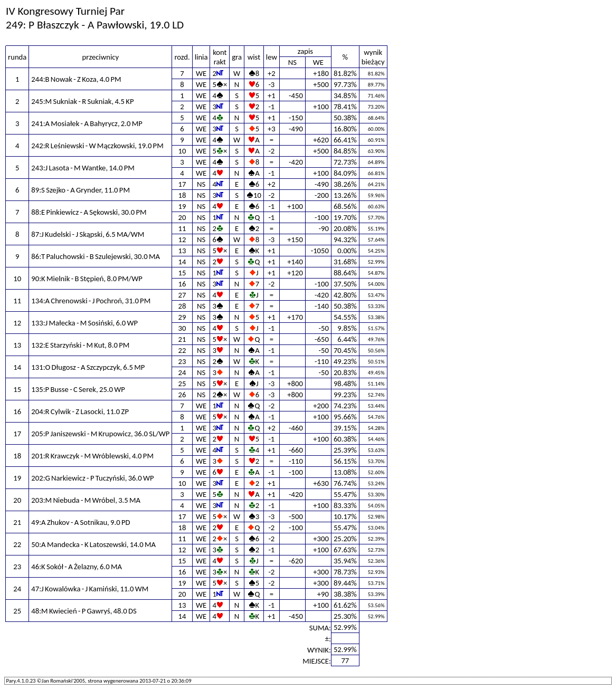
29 (182, 317)
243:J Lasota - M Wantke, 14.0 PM (83, 168)
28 (182, 306)
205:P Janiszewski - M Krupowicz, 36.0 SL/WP (100, 434)
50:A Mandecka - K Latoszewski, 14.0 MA (93, 544)
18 (182, 195)
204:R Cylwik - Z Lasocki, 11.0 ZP (80, 411)
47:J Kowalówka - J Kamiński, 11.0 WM (90, 589)
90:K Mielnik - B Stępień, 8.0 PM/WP (87, 279)
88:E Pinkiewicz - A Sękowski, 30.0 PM (89, 212)
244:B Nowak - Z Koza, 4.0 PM (76, 79)
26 (182, 395)
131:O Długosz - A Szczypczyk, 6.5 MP (88, 367)
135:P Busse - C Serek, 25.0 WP (78, 389)
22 (182, 350)
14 (182, 262)
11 (182, 228)
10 (182, 151)
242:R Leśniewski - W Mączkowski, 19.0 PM (97, 146)
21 (182, 339)
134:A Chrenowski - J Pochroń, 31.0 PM (91, 301)
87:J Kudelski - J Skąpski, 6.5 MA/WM (88, 234)
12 (182, 239)
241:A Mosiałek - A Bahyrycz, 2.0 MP (87, 123)
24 (182, 372)
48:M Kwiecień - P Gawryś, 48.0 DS (84, 611)
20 (182, 217)
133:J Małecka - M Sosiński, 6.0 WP (84, 323)
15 (182, 273)
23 (182, 361)
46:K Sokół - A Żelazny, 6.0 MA (77, 567)
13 (182, 251)
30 (182, 328)
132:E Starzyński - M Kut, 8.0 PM (80, 345)
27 (182, 295)
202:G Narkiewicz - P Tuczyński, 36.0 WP (92, 478)
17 (182, 184)
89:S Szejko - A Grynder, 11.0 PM (80, 190)
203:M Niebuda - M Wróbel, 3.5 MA (86, 500)
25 (182, 384)
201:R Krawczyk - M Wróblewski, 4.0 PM (92, 456)
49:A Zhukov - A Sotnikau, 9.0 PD (80, 522)
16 (182, 284)
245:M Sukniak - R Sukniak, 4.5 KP (82, 101)
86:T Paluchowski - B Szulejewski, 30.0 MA (96, 256)
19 (182, 206)
